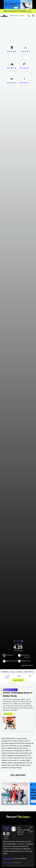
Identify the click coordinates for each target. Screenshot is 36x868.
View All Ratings (18, 91)
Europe (13, 672)
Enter (29, 11)
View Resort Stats (27, 665)
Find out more (8, 714)
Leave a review (18, 680)
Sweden (20, 672)
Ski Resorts (5, 672)
